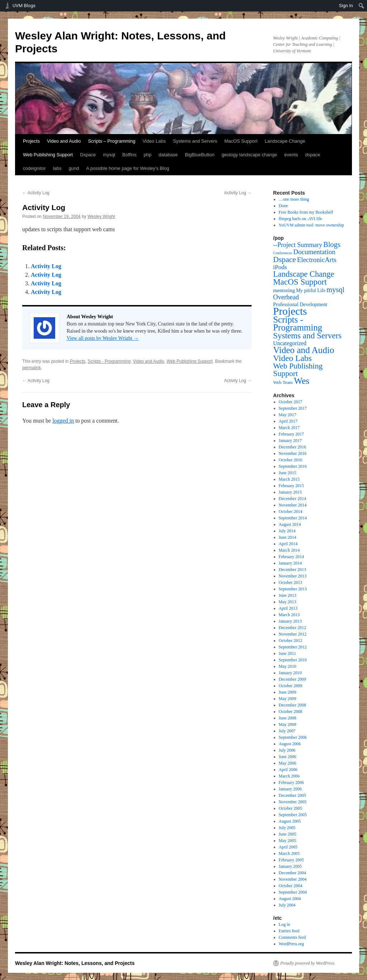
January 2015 (290, 492)
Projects (31, 141)
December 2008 (292, 705)
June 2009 (288, 692)
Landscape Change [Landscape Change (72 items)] (304, 274)
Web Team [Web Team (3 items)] (283, 382)
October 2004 (291, 886)
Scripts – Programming (111, 141)
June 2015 (288, 473)
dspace (313, 155)
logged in (63, 421)
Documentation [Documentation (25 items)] (314, 252)
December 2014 (292, 499)
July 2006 (287, 750)
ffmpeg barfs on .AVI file (301, 219)
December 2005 (292, 795)
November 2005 (293, 802)
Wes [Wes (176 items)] (302, 381)
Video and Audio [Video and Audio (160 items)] (304, 350)
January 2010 (290, 673)
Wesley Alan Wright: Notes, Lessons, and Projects (75, 963)
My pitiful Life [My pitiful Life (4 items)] (311, 291)
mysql (109, 155)
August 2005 (290, 821)
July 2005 (287, 828)
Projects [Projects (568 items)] (290, 311)
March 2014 (289, 550)
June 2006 (288, 757)
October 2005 (291, 808)
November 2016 (293, 453)
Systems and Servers (195, 141)
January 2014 (290, 563)
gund (74, 168)
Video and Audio (64, 141)
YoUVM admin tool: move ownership (311, 225)
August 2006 (290, 744)
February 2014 (291, 557)
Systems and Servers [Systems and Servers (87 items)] (307, 336)
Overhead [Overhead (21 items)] (286, 297)
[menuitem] (361, 6)
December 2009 (292, 679)
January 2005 (290, 866)
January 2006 (290, 789)
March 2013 (289, 615)
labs (57, 168)
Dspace (88, 155)
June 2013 (288, 595)
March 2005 (289, 853)
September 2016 (293, 466)
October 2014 (291, 512)
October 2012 (291, 641)
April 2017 (288, 421)
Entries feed (289, 931)
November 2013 (293, 576)
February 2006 (291, 782)
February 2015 (291, 486)
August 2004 (290, 899)
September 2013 (293, 589)
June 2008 (288, 718)
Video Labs (154, 141)
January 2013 (290, 621)
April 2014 (288, 544)
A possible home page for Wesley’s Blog (128, 168)
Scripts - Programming (109, 361)
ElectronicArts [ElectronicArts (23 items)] (317, 260)
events (291, 155)
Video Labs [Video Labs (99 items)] (292, 358)
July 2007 (287, 731)
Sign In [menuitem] (346, 6)
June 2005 (288, 834)
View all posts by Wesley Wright (103, 338)
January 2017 (290, 441)
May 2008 (288, 724)
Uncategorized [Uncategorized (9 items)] (290, 343)
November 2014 (293, 505)
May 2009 (288, 699)
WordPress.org (291, 944)
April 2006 (288, 770)
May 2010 (288, 666)
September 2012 (293, 647)
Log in (285, 924)
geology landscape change (249, 155)
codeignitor (34, 168)
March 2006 (289, 776)
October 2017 (291, 402)
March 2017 (289, 428)
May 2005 (288, 841)
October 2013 (291, 582)
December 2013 (292, 570)
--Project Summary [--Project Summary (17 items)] (298, 245)
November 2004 (293, 879)
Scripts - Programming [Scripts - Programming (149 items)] (298, 324)
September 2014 (293, 518)
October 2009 (291, 686)
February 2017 (291, 434)
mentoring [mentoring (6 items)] (284, 290)
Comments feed (292, 937)
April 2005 (288, 847)
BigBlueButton (200, 155)
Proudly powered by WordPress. (308, 963)
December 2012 (292, 628)
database (168, 155)
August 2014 (290, 524)
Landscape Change (285, 141)
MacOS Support (241, 141)
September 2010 (293, 660)
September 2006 (293, 737)
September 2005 (293, 815)
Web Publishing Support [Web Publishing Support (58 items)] (298, 370)
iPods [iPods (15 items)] (280, 267)
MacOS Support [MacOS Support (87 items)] (300, 282)
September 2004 (293, 892)
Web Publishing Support (48, 155)
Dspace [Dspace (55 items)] (285, 260)
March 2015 (289, 479)
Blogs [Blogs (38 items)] (332, 244)
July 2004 (287, 905)
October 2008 (291, 712)
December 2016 (292, 447)
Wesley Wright (101, 217)
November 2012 (293, 634)
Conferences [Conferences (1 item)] (283, 253)
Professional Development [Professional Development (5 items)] (300, 304)
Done (283, 206)
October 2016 (291, 460)
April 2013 (288, 608)
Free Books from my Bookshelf (306, 212)
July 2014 (287, 531)
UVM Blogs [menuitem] (24, 6)
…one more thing (294, 199)
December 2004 (292, 873)
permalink (32, 368)
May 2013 (288, 602)
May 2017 (288, 415)
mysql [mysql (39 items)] (335, 290)
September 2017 (293, 408)
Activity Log (36, 193)
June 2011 (288, 653)
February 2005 (291, 860)
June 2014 (288, 537)
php (148, 155)
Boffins (129, 155)
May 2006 (288, 763)
